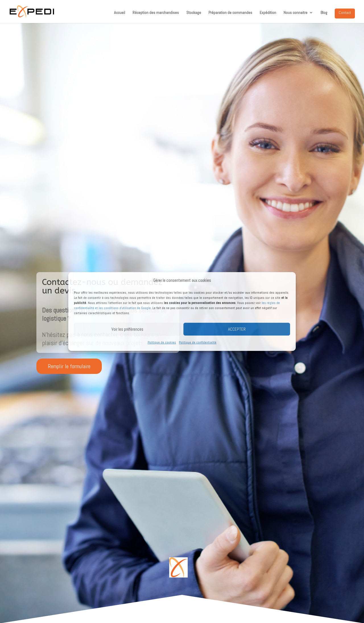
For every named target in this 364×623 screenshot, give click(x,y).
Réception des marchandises (156, 13)
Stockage (194, 13)
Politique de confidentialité (198, 343)
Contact (345, 13)
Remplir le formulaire (69, 366)
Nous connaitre (295, 13)
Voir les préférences (127, 329)
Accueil (120, 13)
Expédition (268, 13)
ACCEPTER (237, 329)
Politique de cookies (162, 343)
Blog (324, 13)
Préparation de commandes (230, 13)
